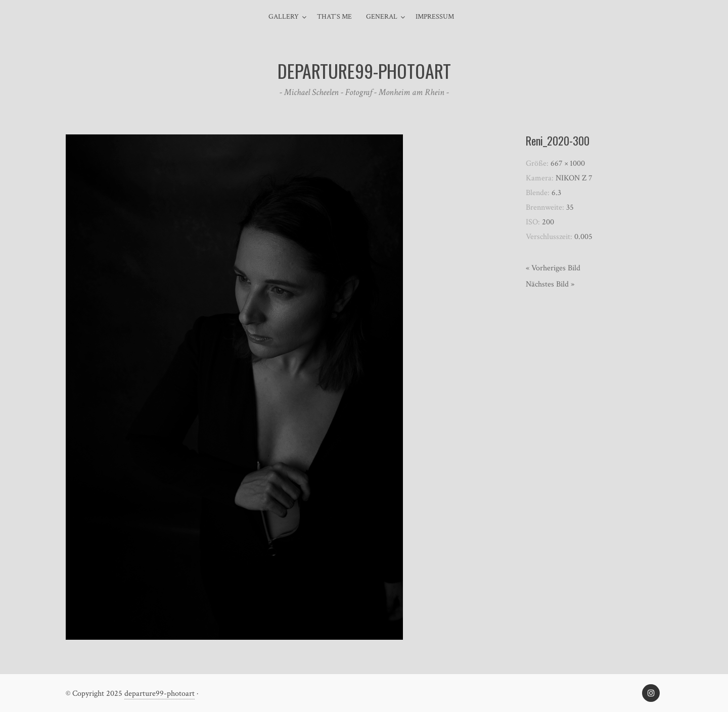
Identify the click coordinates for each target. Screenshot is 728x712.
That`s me (334, 17)
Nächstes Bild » (550, 284)
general (382, 17)
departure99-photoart (160, 694)
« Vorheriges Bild (553, 268)
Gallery (284, 17)
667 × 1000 (568, 163)
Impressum (435, 17)
